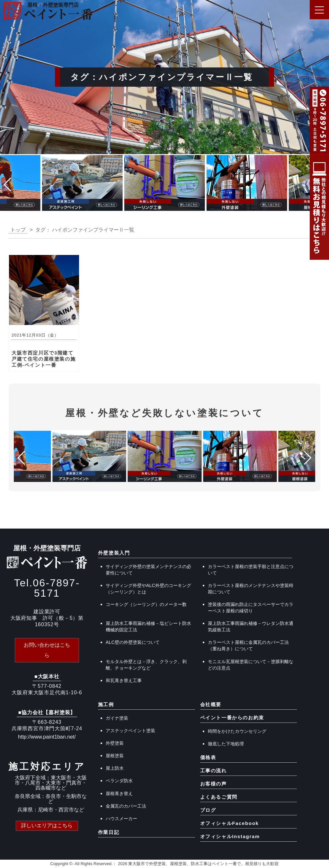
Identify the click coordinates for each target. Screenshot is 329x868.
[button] (8, 185)
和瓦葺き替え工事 (124, 680)
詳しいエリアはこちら (47, 825)
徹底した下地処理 (226, 744)
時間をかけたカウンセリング (237, 731)
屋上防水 (115, 768)
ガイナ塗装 (117, 718)
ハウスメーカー (121, 819)
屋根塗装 (115, 756)
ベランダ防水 (119, 781)
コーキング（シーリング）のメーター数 (146, 604)
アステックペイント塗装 (130, 731)
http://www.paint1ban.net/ (47, 737)
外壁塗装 (115, 743)
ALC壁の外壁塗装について (133, 642)
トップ (18, 230)
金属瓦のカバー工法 (126, 806)
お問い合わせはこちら (47, 650)
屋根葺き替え (119, 793)
